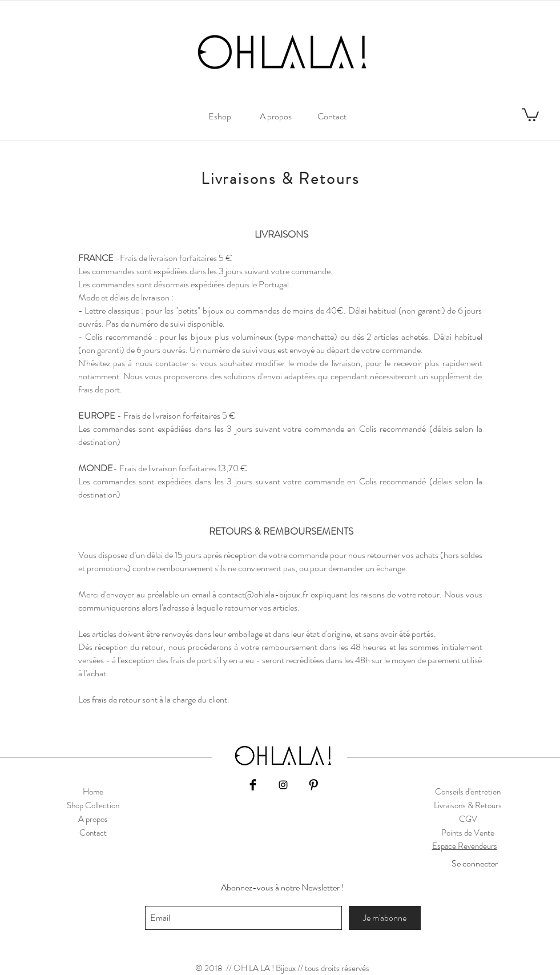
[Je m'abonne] (385, 918)
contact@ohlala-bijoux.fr (263, 594)
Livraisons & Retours (468, 805)
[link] (530, 114)
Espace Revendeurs (465, 846)
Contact (93, 833)
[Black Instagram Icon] (283, 785)
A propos (93, 819)
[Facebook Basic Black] (253, 785)
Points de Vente (468, 833)
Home (93, 792)
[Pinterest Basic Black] (313, 785)
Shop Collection (93, 805)
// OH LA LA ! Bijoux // (265, 968)
